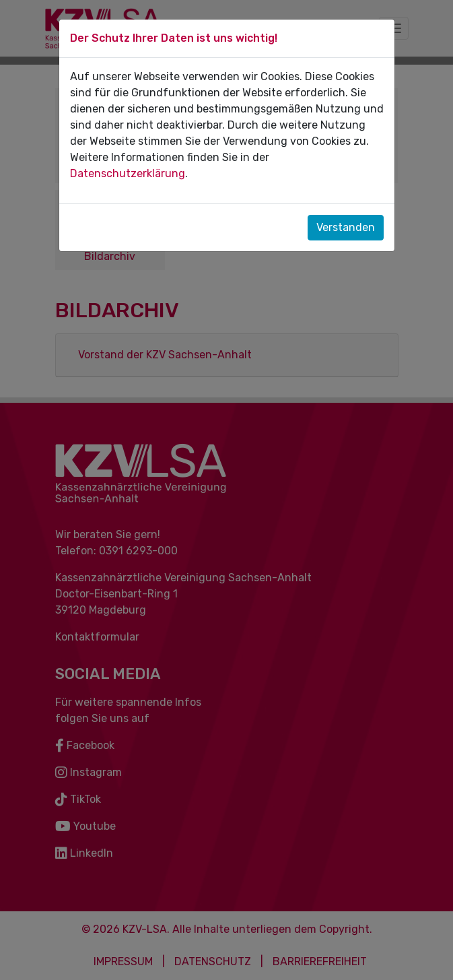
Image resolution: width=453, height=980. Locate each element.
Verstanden (346, 227)
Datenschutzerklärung (128, 173)
